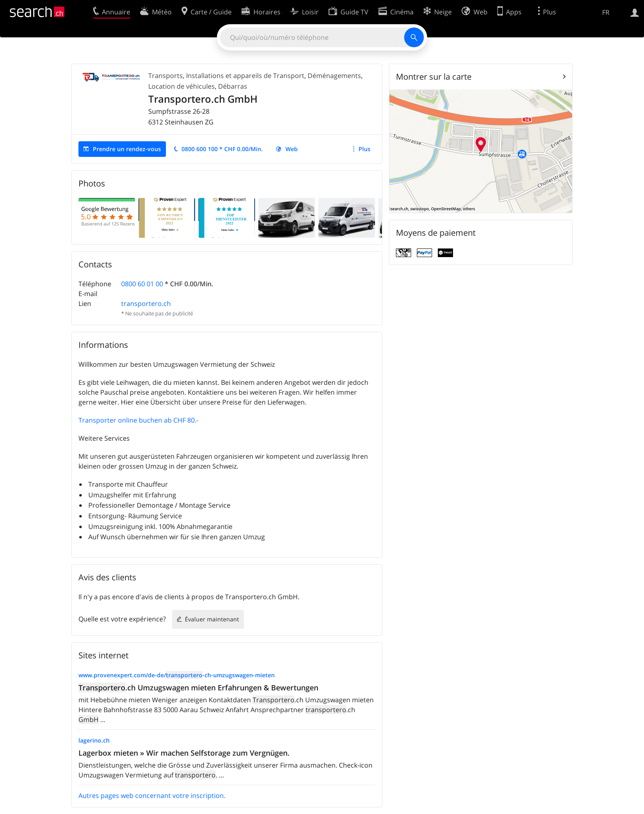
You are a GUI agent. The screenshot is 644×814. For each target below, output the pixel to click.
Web (292, 149)
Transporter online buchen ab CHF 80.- (138, 420)
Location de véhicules (182, 86)
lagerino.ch (94, 740)
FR (606, 12)
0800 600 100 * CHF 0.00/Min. (222, 149)
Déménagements (334, 76)
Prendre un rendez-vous (127, 149)
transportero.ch (146, 304)
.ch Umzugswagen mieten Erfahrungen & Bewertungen (198, 688)
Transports (166, 76)
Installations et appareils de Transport (245, 76)
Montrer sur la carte (434, 77)
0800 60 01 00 (142, 284)
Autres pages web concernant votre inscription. (152, 796)
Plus (365, 149)
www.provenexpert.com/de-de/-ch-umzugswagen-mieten (177, 675)
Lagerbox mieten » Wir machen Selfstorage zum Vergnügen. (184, 753)
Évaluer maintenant (212, 619)
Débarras (233, 86)
